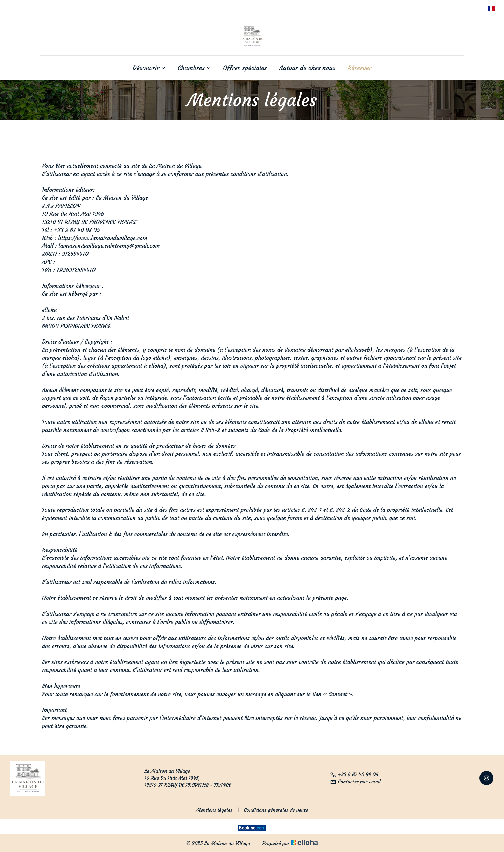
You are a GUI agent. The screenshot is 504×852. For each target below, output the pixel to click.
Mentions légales (214, 810)
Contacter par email (355, 782)
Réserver (359, 68)
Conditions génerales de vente (276, 810)
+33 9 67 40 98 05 (354, 775)
